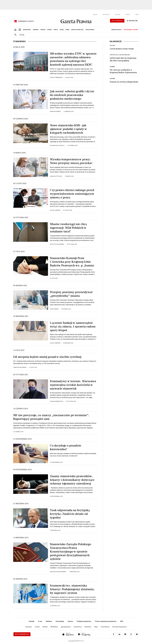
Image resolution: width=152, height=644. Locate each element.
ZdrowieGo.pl (78, 627)
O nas (40, 621)
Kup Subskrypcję (117, 21)
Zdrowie (112, 79)
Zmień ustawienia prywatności (106, 621)
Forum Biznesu (105, 627)
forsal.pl (117, 14)
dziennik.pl (106, 14)
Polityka (112, 46)
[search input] (78, 35)
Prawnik (112, 67)
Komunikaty (60, 621)
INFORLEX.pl (54, 627)
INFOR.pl (45, 627)
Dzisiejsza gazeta (26, 21)
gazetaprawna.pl (66, 627)
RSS (122, 621)
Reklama (49, 621)
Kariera (70, 621)
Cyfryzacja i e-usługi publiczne (120, 55)
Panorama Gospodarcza (119, 627)
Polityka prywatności (84, 621)
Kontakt (32, 621)
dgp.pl (95, 14)
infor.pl (128, 14)
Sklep (137, 14)
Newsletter (88, 627)
